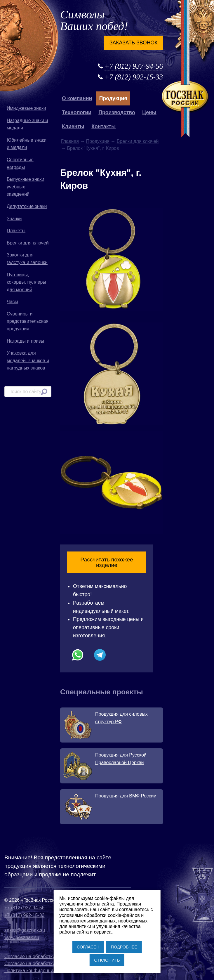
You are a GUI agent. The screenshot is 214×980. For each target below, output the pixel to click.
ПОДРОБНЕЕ (124, 947)
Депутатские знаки (27, 206)
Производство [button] (117, 112)
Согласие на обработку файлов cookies (47, 963)
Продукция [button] (113, 98)
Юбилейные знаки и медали (27, 144)
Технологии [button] (77, 112)
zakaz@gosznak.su (25, 930)
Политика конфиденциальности (39, 971)
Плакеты (16, 231)
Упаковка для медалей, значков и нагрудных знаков (28, 360)
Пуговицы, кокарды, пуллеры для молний (26, 282)
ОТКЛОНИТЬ (107, 960)
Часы (12, 302)
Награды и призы (25, 341)
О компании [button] (77, 98)
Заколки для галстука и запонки (27, 259)
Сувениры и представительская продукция (28, 321)
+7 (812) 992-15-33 (134, 77)
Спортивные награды (20, 163)
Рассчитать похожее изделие (107, 562)
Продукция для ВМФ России (126, 796)
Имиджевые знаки (26, 108)
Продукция (98, 141)
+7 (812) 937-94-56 (134, 66)
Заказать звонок (133, 43)
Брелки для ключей (28, 243)
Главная (70, 141)
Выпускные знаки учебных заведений (25, 187)
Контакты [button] (103, 126)
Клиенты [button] (73, 126)
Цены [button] (149, 112)
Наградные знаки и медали (27, 124)
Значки (14, 219)
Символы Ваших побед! (94, 20)
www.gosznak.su (22, 937)
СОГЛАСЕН (88, 947)
